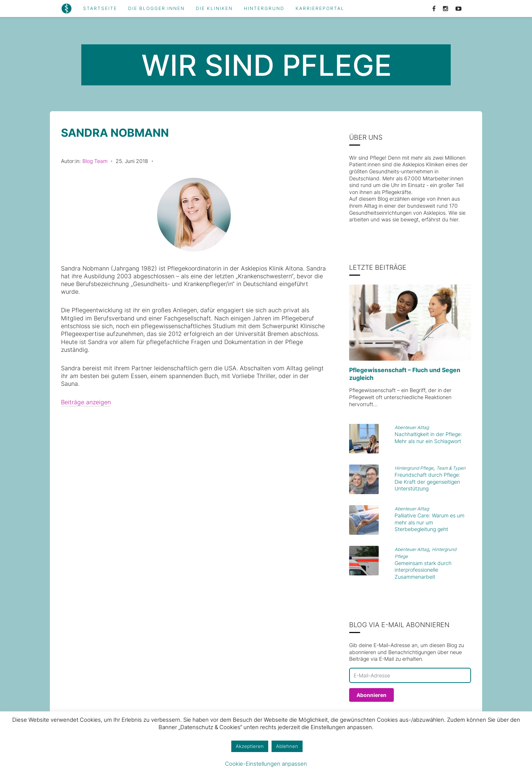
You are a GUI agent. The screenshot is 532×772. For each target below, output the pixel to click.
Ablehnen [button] (287, 746)
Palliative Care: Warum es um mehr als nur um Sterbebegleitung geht (429, 522)
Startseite (100, 8)
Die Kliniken (214, 8)
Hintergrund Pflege (414, 468)
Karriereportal (320, 8)
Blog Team (95, 161)
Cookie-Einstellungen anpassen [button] (266, 764)
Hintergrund (264, 8)
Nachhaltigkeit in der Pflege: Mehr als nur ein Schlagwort (428, 438)
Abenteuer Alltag (412, 427)
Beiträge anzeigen (86, 402)
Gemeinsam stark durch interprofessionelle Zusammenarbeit (423, 570)
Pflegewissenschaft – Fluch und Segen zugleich (405, 374)
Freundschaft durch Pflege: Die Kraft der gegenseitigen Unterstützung (427, 482)
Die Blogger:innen (156, 8)
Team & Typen (451, 468)
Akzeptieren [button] (250, 746)
